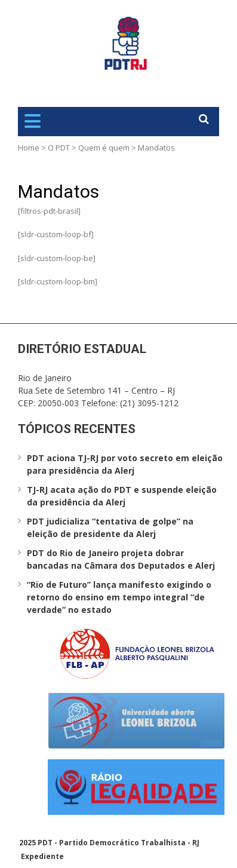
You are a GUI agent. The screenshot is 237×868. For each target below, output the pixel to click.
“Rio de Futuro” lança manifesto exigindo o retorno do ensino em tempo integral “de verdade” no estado (119, 597)
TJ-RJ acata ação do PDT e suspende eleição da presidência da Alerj (122, 496)
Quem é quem (104, 148)
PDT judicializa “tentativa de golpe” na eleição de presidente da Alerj (110, 527)
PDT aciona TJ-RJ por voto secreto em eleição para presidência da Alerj (125, 464)
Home (29, 148)
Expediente (42, 856)
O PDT (59, 148)
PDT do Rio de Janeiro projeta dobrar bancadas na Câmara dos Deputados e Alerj (121, 559)
